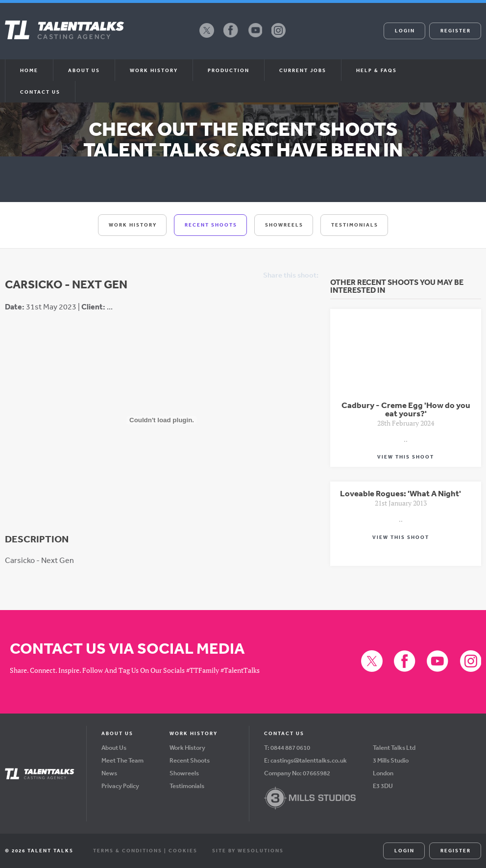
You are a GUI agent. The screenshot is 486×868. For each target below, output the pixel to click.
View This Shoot (406, 457)
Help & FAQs (377, 70)
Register (456, 30)
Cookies (183, 850)
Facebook (231, 37)
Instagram (279, 37)
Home (29, 70)
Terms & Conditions (128, 850)
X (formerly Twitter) (207, 37)
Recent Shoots (211, 225)
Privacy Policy (120, 786)
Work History (154, 70)
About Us (114, 748)
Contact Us (40, 92)
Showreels (284, 225)
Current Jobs (303, 70)
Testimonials (355, 225)
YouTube (255, 37)
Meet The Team (122, 760)
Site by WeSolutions (248, 850)
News (109, 773)
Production (229, 70)
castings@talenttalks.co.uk (309, 760)
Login (405, 30)
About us (84, 70)
